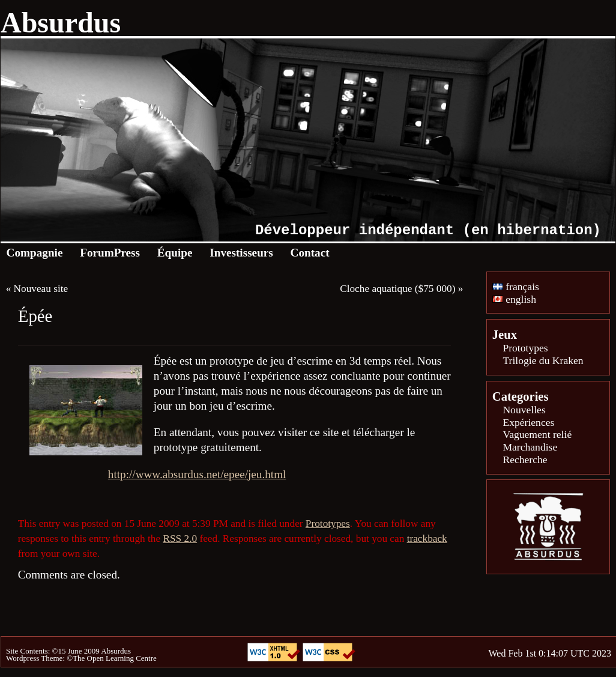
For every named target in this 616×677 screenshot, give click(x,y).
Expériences (528, 422)
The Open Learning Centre (115, 658)
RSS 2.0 (180, 539)
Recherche (525, 460)
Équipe (175, 253)
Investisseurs (241, 253)
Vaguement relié (537, 434)
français (516, 287)
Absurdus (61, 23)
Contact (310, 253)
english (514, 299)
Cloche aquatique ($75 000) (397, 289)
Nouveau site (41, 289)
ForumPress (110, 253)
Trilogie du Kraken (543, 360)
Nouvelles (524, 410)
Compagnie (35, 253)
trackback (427, 539)
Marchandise (530, 447)
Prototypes (328, 524)
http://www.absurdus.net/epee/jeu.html (197, 474)
